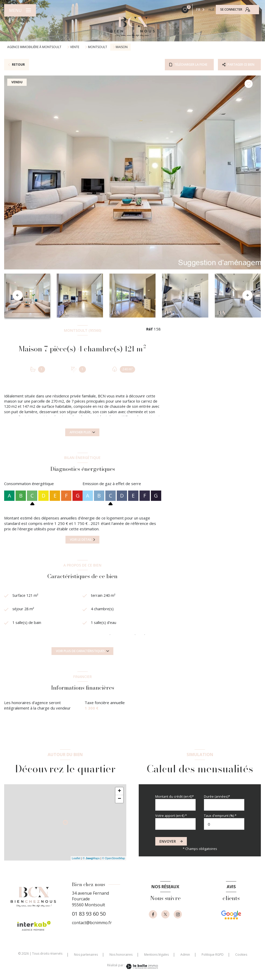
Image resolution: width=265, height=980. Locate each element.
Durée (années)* (217, 796)
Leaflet (76, 858)
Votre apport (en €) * (171, 816)
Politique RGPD (213, 955)
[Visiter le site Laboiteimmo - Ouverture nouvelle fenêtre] (142, 966)
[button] (247, 295)
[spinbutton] (224, 824)
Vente (75, 47)
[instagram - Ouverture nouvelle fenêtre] (178, 914)
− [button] (119, 799)
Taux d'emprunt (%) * (220, 816)
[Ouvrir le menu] (20, 10)
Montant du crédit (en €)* (175, 796)
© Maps (91, 858)
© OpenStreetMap (113, 858)
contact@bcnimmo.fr (92, 923)
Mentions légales (156, 955)
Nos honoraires (121, 955)
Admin (185, 955)
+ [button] (119, 791)
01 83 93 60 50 (89, 914)
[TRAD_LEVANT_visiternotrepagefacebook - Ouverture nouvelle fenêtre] (153, 914)
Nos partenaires (86, 955)
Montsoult (98, 47)
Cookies (241, 955)
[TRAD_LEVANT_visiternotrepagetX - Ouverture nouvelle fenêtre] (165, 914)
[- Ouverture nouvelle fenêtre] (231, 921)
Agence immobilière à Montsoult (34, 47)
